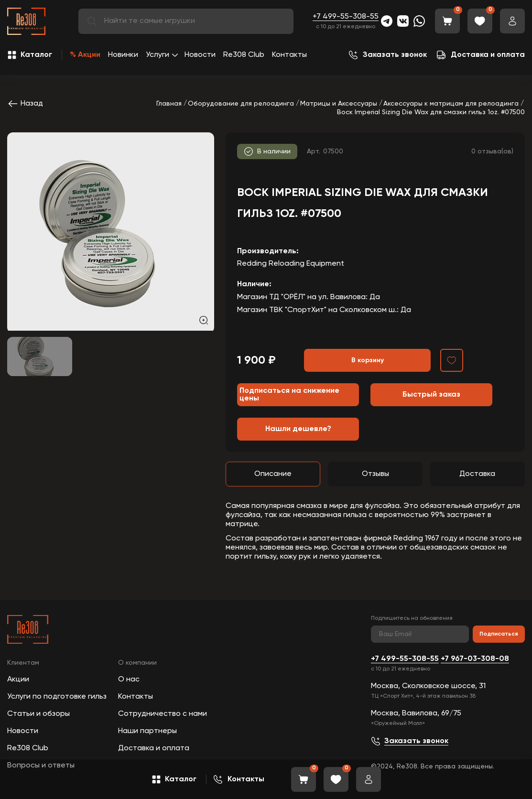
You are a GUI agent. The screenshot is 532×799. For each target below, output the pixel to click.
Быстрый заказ (431, 395)
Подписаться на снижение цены (289, 395)
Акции (18, 680)
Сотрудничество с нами (163, 714)
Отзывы (375, 474)
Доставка (477, 474)
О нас (129, 680)
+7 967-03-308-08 (475, 659)
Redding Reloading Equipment (291, 264)
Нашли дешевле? (298, 429)
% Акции (85, 55)
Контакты (289, 55)
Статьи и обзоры (38, 714)
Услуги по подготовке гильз (57, 697)
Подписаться (499, 634)
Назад (25, 104)
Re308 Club (244, 55)
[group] (111, 232)
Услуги (157, 55)
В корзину (368, 360)
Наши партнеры (147, 731)
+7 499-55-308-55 (346, 17)
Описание (273, 474)
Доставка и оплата (154, 748)
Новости (200, 55)
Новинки (123, 55)
